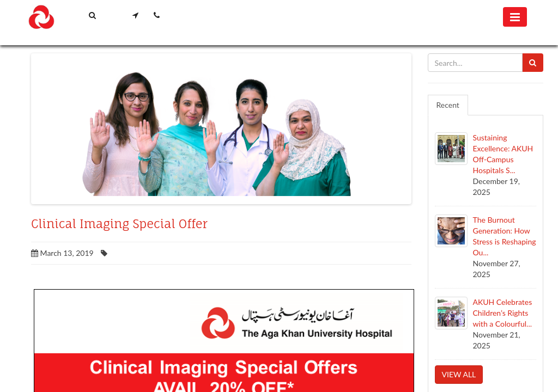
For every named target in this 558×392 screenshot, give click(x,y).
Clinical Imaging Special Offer (119, 224)
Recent (448, 105)
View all (459, 374)
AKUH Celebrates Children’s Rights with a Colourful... (503, 313)
